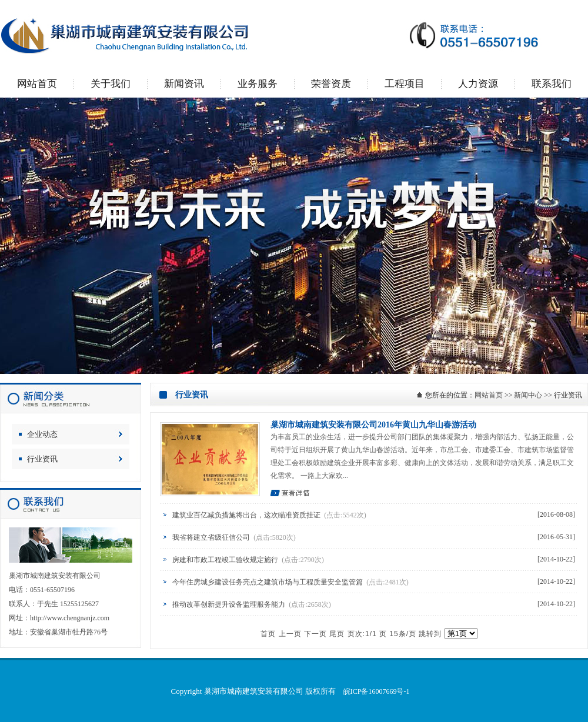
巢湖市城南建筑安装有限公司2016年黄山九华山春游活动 (373, 425)
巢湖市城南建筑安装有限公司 (294, 236)
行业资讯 (42, 459)
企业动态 (42, 434)
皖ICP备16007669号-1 (377, 691)
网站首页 (489, 395)
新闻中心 (528, 395)
